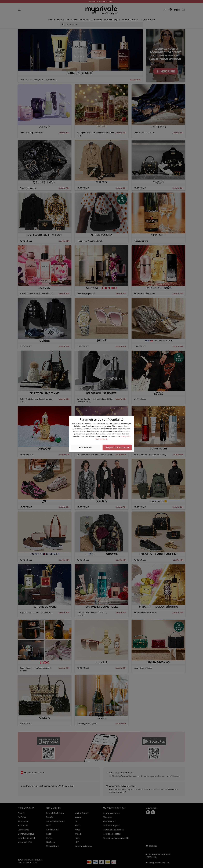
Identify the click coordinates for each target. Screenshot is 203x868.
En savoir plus (86, 448)
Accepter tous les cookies (117, 448)
